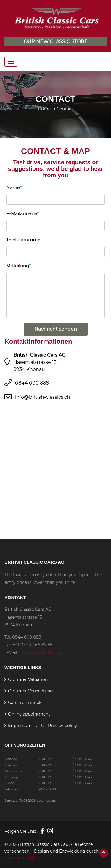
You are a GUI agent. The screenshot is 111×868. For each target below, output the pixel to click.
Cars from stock (25, 703)
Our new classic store (56, 42)
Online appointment (29, 714)
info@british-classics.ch (43, 397)
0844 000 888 (32, 383)
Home (44, 109)
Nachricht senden (56, 329)
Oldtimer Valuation (28, 679)
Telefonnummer (24, 240)
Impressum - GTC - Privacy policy (42, 726)
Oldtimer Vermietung (30, 691)
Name (13, 188)
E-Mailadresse (22, 214)
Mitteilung (18, 266)
